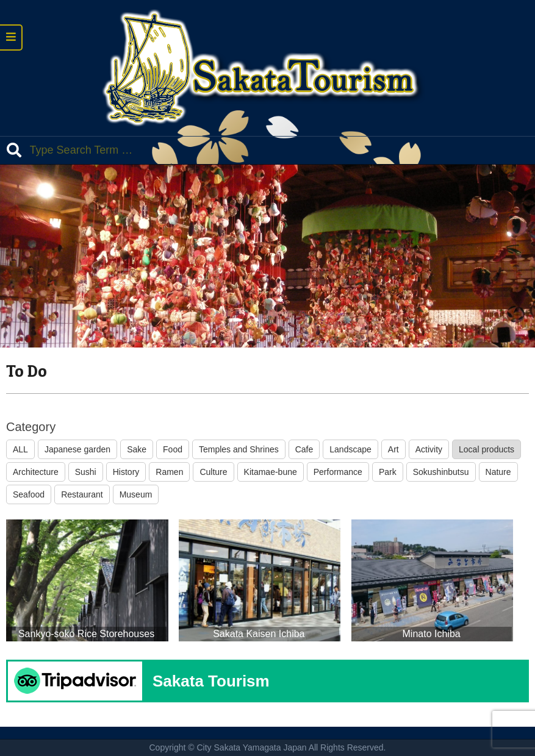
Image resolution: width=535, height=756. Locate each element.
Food (173, 449)
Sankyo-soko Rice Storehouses (86, 634)
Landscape (350, 449)
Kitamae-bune (271, 472)
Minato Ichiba (432, 634)
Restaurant (82, 494)
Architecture (36, 472)
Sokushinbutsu (441, 472)
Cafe (304, 449)
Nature (498, 472)
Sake (137, 449)
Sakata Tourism (211, 681)
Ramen (169, 472)
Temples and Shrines (239, 449)
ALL (20, 449)
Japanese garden (77, 449)
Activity (429, 449)
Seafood (29, 494)
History (126, 472)
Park (388, 472)
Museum (136, 494)
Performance (338, 472)
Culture (213, 472)
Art (393, 449)
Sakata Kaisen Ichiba (259, 634)
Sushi (86, 472)
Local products (487, 449)
